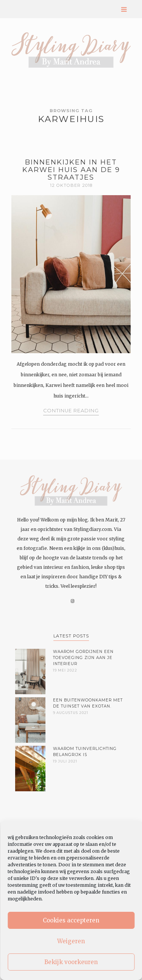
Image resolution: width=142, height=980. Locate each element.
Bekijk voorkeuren (71, 962)
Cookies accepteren (71, 920)
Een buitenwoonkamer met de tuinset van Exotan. (88, 703)
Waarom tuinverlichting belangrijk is (85, 752)
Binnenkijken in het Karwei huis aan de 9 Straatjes (71, 170)
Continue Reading (71, 411)
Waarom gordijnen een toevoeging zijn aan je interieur (83, 658)
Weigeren (71, 941)
